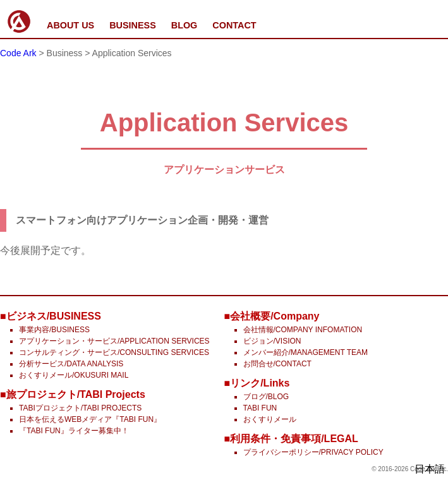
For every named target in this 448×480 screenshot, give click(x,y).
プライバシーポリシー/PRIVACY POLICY (313, 452)
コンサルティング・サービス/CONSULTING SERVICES (114, 352)
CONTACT (234, 25)
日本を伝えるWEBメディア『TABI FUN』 (90, 419)
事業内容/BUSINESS (54, 330)
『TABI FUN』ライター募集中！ (74, 431)
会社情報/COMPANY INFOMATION (303, 330)
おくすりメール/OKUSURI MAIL (74, 375)
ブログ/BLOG (266, 397)
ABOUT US (70, 25)
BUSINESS (133, 25)
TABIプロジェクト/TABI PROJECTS (80, 408)
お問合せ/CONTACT (277, 364)
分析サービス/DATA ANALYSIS (71, 364)
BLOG (185, 25)
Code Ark (18, 53)
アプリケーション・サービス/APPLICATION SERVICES (114, 341)
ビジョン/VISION (272, 341)
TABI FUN (260, 408)
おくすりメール (270, 419)
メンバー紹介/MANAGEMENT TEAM (306, 352)
